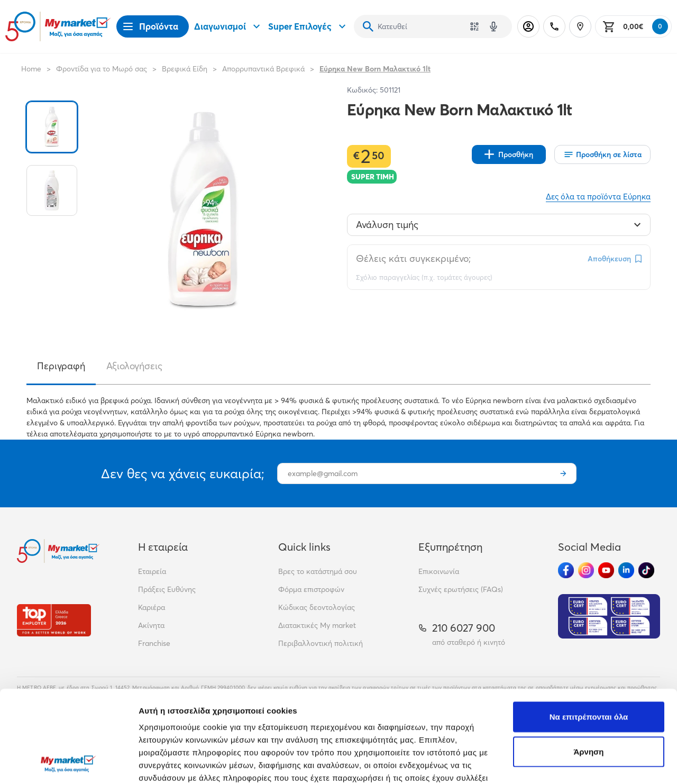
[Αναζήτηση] (368, 26)
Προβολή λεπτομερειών (184, 763)
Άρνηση (588, 665)
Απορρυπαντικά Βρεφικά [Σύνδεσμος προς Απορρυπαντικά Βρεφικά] (263, 69)
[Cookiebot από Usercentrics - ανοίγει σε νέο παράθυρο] (68, 763)
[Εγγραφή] (563, 473)
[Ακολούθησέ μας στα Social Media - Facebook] (566, 570)
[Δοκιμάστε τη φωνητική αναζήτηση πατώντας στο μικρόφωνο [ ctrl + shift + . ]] (493, 26)
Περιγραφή (61, 366)
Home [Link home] (31, 69)
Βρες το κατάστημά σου (318, 571)
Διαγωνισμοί (228, 26)
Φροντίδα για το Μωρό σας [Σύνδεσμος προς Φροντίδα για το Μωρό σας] (102, 69)
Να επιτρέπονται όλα (589, 630)
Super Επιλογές (308, 26)
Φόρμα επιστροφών (311, 589)
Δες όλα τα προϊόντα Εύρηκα (598, 197)
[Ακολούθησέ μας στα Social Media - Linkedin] (626, 570)
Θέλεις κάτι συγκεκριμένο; (413, 258)
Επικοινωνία (439, 571)
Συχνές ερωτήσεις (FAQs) (461, 589)
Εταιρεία (152, 571)
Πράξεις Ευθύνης (167, 589)
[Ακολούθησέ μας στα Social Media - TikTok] (646, 570)
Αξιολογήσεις (134, 366)
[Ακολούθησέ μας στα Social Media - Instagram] (586, 570)
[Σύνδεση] (528, 26)
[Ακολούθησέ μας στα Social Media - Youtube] (606, 570)
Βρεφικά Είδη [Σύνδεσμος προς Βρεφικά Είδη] (185, 69)
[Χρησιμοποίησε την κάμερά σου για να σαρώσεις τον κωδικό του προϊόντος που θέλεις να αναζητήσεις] (474, 26)
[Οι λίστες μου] (602, 154)
